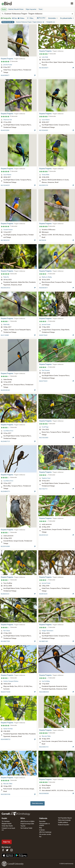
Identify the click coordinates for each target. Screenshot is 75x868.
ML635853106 (6, 794)
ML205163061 (5, 546)
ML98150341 (43, 594)
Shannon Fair (8, 120)
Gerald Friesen (8, 230)
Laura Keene (46, 120)
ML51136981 (5, 335)
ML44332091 (5, 130)
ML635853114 (44, 747)
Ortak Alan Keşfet (7, 826)
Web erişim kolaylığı (64, 820)
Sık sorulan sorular (45, 834)
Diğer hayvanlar (31, 9)
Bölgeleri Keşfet (7, 824)
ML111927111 (43, 489)
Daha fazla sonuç (37, 803)
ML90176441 (43, 335)
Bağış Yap (7, 842)
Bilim (23, 818)
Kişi (40, 837)
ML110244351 (5, 185)
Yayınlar (23, 826)
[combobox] (37, 14)
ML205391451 (5, 390)
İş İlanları (42, 830)
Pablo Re (6, 277)
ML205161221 (44, 535)
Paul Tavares (46, 370)
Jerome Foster (8, 65)
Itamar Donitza (8, 729)
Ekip (41, 828)
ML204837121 (5, 441)
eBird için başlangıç (45, 832)
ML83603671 (43, 288)
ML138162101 (5, 240)
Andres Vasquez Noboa (11, 681)
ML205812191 (44, 185)
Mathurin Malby (47, 277)
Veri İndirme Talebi (26, 828)
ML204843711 (5, 491)
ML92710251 (43, 381)
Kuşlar (4, 9)
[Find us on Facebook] (3, 850)
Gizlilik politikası (63, 822)
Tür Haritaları (6, 821)
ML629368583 (44, 794)
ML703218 (43, 240)
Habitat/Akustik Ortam (16, 9)
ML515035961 (44, 438)
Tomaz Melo (46, 175)
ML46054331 (5, 594)
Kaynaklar (42, 821)
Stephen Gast (46, 478)
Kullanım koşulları (64, 825)
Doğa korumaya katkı (27, 824)
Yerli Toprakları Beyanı (65, 818)
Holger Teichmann (48, 631)
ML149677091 (5, 641)
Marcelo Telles (46, 736)
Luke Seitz (45, 57)
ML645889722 (6, 739)
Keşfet (4, 818)
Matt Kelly (6, 325)
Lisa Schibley (46, 681)
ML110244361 (44, 130)
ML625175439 (6, 692)
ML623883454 (44, 692)
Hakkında (43, 818)
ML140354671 (44, 68)
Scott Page (45, 427)
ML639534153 (6, 288)
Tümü (41, 9)
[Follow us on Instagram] (11, 850)
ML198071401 (44, 641)
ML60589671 (5, 75)
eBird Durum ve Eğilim (27, 821)
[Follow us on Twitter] (7, 850)
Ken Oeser (7, 631)
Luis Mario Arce (8, 431)
